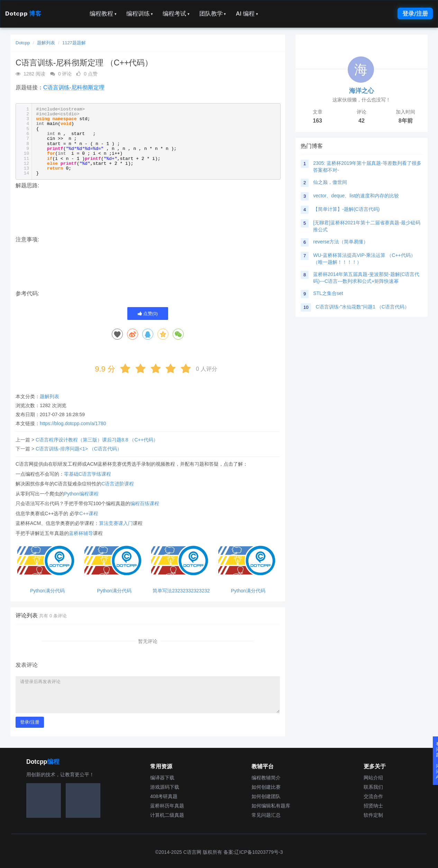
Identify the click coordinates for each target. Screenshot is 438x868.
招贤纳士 (373, 806)
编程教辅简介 (266, 778)
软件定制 (373, 815)
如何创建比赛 (266, 787)
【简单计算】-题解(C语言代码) (346, 209)
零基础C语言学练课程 (88, 474)
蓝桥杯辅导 (81, 533)
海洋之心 (362, 91)
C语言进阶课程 (118, 484)
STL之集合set (328, 293)
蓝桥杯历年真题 (167, 806)
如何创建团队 (266, 796)
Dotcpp (23, 14)
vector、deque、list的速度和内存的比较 (356, 196)
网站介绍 (373, 778)
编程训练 (140, 14)
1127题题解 (74, 43)
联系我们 (373, 787)
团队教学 (213, 14)
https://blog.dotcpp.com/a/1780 (73, 423)
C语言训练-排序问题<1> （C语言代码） (79, 449)
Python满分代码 (47, 591)
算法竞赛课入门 (116, 523)
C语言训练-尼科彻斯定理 (74, 87)
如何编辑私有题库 (271, 806)
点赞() (148, 314)
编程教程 (103, 14)
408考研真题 (164, 796)
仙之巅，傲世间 (330, 182)
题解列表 (46, 43)
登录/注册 (415, 14)
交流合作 (373, 796)
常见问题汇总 (266, 815)
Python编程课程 (81, 494)
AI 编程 (247, 14)
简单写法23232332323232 (181, 591)
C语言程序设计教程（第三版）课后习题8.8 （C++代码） (97, 440)
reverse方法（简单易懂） (341, 242)
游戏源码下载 (165, 787)
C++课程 (89, 513)
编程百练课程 (145, 503)
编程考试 (176, 14)
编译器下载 (162, 778)
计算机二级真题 (167, 815)
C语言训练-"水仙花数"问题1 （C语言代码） (362, 307)
